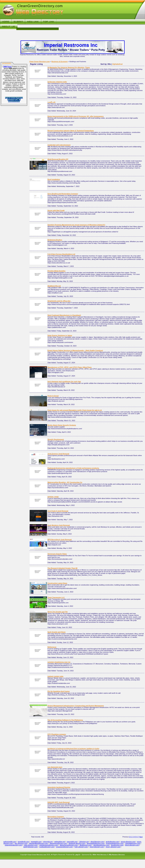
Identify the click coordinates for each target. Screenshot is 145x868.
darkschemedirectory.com (69, 845)
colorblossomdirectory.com (49, 845)
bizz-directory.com (21, 843)
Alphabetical (117, 64)
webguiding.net (60, 842)
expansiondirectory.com (64, 847)
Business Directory (118, 855)
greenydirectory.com (97, 847)
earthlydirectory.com (31, 847)
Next (141, 837)
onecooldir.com (72, 842)
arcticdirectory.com (112, 842)
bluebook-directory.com (77, 843)
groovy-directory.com (113, 847)
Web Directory (102, 855)
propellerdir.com (23, 842)
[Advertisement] (98, 27)
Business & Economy (60, 62)
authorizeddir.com (10, 842)
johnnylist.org (48, 842)
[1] (130, 837)
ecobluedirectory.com (47, 847)
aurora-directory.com (128, 842)
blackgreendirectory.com (58, 843)
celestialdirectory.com (133, 843)
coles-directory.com (31, 845)
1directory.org (84, 842)
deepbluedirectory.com (101, 845)
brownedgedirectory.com (115, 843)
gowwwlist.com (36, 842)
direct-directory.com (132, 845)
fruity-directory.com (81, 847)
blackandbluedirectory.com (38, 843)
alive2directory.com (97, 842)
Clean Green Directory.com (40, 62)
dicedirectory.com (117, 845)
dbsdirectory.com (86, 845)
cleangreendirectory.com (13, 845)
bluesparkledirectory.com (95, 843)
